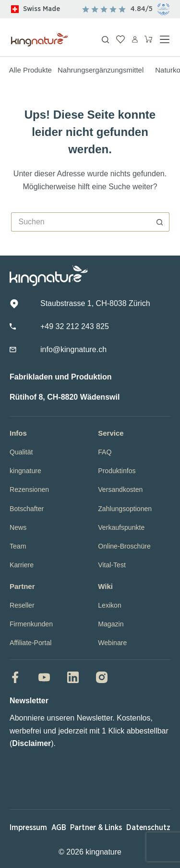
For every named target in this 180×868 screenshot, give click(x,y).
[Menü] (165, 39)
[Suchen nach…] (81, 222)
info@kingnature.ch (73, 349)
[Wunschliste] (120, 39)
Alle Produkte (30, 70)
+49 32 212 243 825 (75, 326)
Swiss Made (42, 9)
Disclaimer (31, 743)
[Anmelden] (135, 39)
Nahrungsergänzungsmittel (101, 70)
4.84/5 (142, 9)
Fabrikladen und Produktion (60, 377)
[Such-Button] (160, 222)
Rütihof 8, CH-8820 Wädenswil (65, 397)
